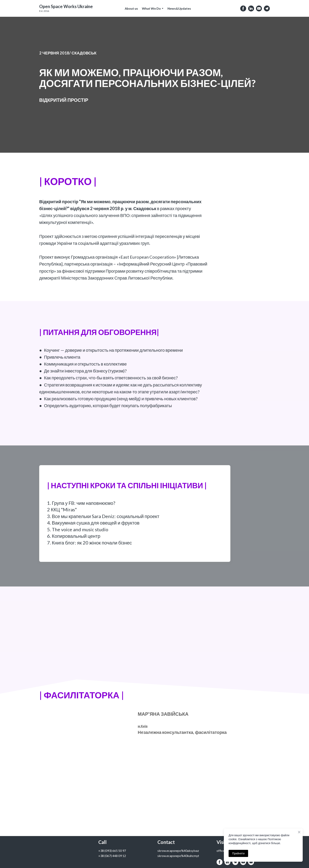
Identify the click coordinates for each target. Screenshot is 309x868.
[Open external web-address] (66, 7)
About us (131, 8)
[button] (243, 8)
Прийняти (238, 853)
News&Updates (179, 8)
